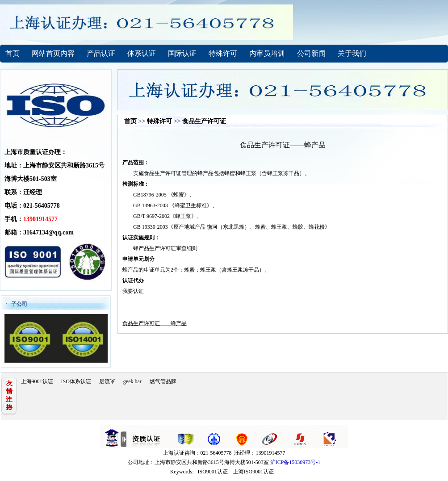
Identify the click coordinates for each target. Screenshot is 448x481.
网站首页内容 (53, 53)
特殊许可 (223, 53)
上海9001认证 (37, 381)
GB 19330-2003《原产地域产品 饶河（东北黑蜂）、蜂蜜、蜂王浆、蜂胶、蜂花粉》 (232, 227)
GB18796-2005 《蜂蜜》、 (164, 195)
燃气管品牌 (163, 381)
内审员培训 (267, 53)
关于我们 (352, 53)
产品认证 (101, 53)
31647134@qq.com (48, 232)
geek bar (132, 381)
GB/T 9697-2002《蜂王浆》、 (167, 216)
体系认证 (142, 53)
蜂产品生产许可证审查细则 (165, 248)
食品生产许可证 (204, 121)
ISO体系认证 (76, 381)
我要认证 (133, 291)
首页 (13, 53)
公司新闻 (311, 53)
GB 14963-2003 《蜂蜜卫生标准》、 (175, 205)
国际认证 (182, 53)
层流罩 (107, 381)
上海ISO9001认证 (253, 472)
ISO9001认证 (212, 472)
